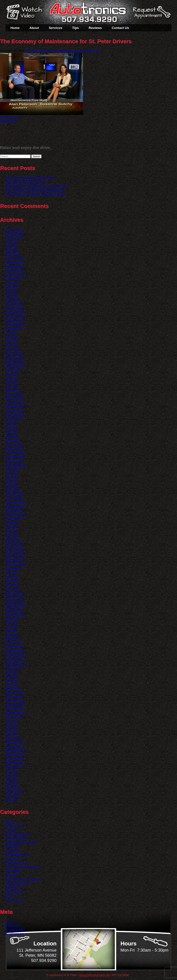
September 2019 (15, 515)
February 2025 (14, 258)
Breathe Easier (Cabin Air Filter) (25, 182)
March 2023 (13, 349)
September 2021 (15, 415)
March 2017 (13, 639)
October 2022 (14, 362)
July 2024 (11, 283)
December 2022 (15, 357)
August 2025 (13, 238)
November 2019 (15, 506)
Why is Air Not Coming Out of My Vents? (30, 178)
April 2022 (11, 386)
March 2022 (13, 391)
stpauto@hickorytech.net (94, 975)
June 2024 (12, 287)
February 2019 (14, 544)
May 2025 (11, 250)
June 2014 (12, 775)
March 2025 (13, 254)
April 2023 (11, 345)
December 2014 (15, 750)
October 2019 (14, 511)
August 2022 (13, 370)
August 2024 (13, 279)
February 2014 (14, 792)
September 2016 (15, 664)
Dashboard (12, 846)
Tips (75, 28)
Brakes (10, 821)
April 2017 (11, 635)
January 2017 (14, 647)
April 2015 (11, 734)
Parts (8, 896)
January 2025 (14, 262)
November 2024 (15, 266)
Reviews (95, 28)
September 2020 (15, 465)
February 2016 (14, 692)
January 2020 (14, 498)
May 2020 (11, 482)
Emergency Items (16, 863)
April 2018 (11, 585)
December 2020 (15, 453)
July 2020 (11, 473)
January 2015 (14, 746)
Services (55, 28)
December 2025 (15, 233)
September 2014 (15, 763)
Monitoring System (17, 883)
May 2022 (11, 382)
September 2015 (15, 713)
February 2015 (14, 742)
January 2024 (14, 308)
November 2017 (15, 606)
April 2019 (11, 535)
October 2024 (14, 271)
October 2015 (14, 709)
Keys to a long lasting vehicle (23, 879)
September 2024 (15, 275)
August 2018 (13, 568)
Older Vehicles (14, 892)
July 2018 (11, 573)
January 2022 (14, 399)
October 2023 (14, 320)
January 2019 (14, 548)
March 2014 (13, 788)
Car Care (11, 830)
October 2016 (14, 659)
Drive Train (12, 859)
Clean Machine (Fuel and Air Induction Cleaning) (35, 194)
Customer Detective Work (21, 842)
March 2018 (13, 589)
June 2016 (12, 676)
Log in (9, 921)
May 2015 (11, 730)
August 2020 (13, 469)
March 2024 (13, 300)
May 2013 (11, 800)
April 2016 (11, 684)
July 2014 (11, 771)
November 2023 (15, 316)
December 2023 (15, 312)
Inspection (11, 875)
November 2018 (15, 556)
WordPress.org (14, 934)
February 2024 (14, 304)
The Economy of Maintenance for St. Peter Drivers (69, 51)
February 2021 (14, 444)
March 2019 (13, 539)
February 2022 (14, 395)
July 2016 (11, 672)
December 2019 (15, 502)
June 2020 (12, 477)
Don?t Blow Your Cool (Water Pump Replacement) (36, 186)
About (34, 28)
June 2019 (12, 527)
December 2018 (15, 552)
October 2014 (14, 759)
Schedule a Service (151, 14)
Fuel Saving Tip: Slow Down (22, 867)
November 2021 (15, 407)
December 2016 (15, 651)
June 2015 (12, 726)
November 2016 (15, 655)
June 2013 (12, 796)
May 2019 (11, 531)
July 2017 (11, 622)
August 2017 (13, 618)
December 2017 (15, 601)
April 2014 (11, 783)
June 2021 (12, 428)
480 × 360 (31, 51)
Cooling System (15, 838)
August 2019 (13, 519)
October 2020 (14, 461)
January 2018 (14, 597)
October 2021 (14, 411)
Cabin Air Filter (14, 826)
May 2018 (11, 581)
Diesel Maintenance (17, 854)
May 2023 (11, 341)
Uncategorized (14, 900)
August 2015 (13, 717)
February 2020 (14, 494)
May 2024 (11, 291)
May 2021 (11, 432)
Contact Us (120, 28)
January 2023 (14, 353)
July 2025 (11, 242)
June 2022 (12, 378)
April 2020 (11, 486)
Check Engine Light (17, 834)
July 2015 (11, 721)
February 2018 (14, 593)
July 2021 (11, 424)
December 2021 (15, 403)
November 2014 (15, 755)
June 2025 (12, 246)
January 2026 (14, 229)
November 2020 (15, 457)
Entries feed (13, 925)
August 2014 (13, 767)
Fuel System (13, 871)
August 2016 (13, 668)
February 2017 (14, 643)
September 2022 (15, 366)
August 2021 (13, 420)
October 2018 (14, 560)
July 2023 (11, 333)
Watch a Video (26, 13)
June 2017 (12, 626)
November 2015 (15, 705)
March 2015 (13, 738)
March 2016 (13, 688)
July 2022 (11, 374)
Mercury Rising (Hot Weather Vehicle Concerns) (35, 190)
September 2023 (15, 324)
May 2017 (11, 630)
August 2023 (13, 329)
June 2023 (12, 337)
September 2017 (15, 614)
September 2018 (15, 564)
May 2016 (11, 680)
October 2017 (14, 610)
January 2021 (14, 448)
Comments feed (15, 930)
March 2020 (13, 490)
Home (15, 28)
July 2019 (11, 523)
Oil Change (12, 888)
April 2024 (11, 295)
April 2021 (11, 436)
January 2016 (14, 697)
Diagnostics (12, 850)
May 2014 (11, 779)
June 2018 (12, 577)
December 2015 (15, 701)
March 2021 (13, 440)
